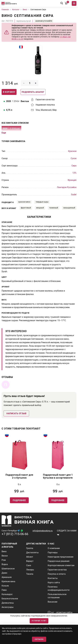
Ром (4, 560)
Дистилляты (32, 553)
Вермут (30, 561)
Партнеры (53, 553)
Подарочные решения (59, 561)
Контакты (53, 578)
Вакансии (52, 602)
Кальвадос (7, 594)
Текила (30, 574)
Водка (5, 564)
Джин (4, 573)
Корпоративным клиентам (61, 565)
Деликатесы (8, 603)
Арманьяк (7, 577)
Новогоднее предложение (61, 557)
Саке (29, 565)
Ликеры (30, 570)
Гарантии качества (57, 570)
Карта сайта (54, 583)
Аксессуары (8, 607)
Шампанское (8, 569)
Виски (5, 556)
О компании (54, 548)
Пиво (4, 590)
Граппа (30, 548)
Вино (4, 551)
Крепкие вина (8, 581)
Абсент (30, 557)
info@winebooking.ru (43, 531)
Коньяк (5, 586)
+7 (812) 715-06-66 (15, 534)
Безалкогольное (10, 599)
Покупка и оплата (57, 574)
